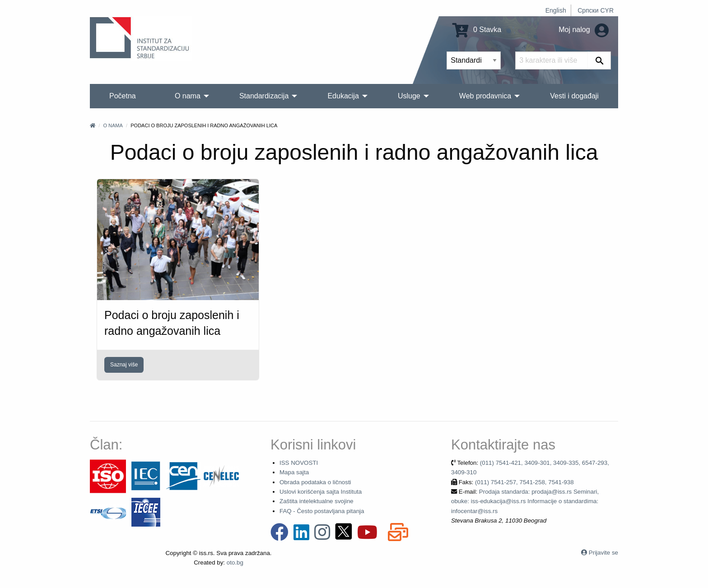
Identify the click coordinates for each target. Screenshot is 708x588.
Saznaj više (124, 365)
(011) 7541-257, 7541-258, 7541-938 (524, 482)
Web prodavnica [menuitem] (485, 96)
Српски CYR (596, 10)
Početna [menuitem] (123, 96)
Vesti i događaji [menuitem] (574, 96)
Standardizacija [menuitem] (264, 96)
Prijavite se (603, 553)
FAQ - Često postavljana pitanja (322, 511)
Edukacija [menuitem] (343, 96)
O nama (113, 125)
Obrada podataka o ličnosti (315, 482)
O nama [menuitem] (188, 96)
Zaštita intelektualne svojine (317, 501)
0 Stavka (477, 30)
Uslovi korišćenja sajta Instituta (321, 492)
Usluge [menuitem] (409, 96)
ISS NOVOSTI (299, 463)
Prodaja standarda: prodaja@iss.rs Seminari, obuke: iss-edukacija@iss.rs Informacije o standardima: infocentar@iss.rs (525, 501)
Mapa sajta (294, 472)
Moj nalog (584, 30)
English (556, 10)
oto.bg (235, 563)
